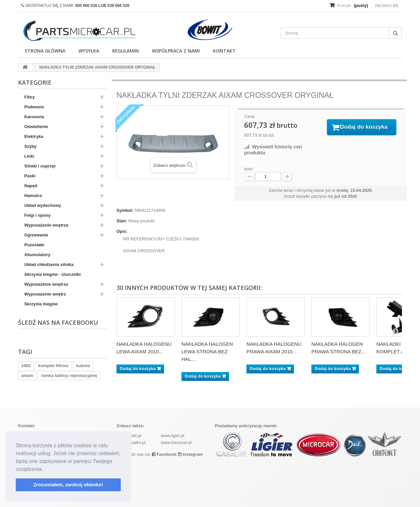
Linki (29, 156)
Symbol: (125, 210)
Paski (30, 176)
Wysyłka (89, 51)
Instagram (190, 454)
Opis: (122, 231)
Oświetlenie (36, 127)
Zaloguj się (387, 6)
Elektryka (34, 136)
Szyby (31, 146)
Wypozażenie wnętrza (46, 284)
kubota (83, 366)
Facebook (164, 454)
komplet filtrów (53, 366)
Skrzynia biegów (41, 304)
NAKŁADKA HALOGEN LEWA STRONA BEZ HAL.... (207, 352)
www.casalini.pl (131, 442)
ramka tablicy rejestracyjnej (69, 375)
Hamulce (33, 196)
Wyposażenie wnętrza (46, 225)
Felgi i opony (37, 215)
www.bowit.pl (129, 436)
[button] (45, 470)
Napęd (31, 186)
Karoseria (34, 117)
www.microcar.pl (176, 442)
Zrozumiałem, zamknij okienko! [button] (68, 485)
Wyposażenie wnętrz (45, 294)
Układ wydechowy (43, 205)
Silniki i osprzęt (40, 166)
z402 (26, 366)
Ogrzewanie (36, 235)
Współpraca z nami (176, 51)
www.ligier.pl (173, 436)
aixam (27, 375)
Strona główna (45, 51)
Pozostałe (34, 245)
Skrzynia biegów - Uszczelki (52, 274)
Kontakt (224, 51)
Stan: (122, 221)
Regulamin (126, 51)
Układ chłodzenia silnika (49, 265)
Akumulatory (37, 255)
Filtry (30, 97)
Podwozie (34, 107)
